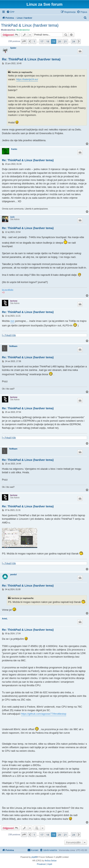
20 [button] (59, 41)
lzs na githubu (8, 290)
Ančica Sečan (51, 861)
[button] (24, 41)
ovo (12, 321)
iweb (12, 217)
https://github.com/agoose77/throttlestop (44, 714)
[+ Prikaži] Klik (9, 335)
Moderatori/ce (23, 30)
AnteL (5, 619)
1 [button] (34, 41)
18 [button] (48, 41)
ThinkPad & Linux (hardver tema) (30, 25)
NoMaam (13, 346)
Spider (13, 48)
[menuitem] (10, 12)
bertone (14, 301)
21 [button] (65, 41)
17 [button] (42, 41)
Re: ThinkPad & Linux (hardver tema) (31, 59)
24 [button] (74, 41)
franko (14, 149)
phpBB (34, 857)
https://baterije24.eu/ (27, 79)
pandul (13, 575)
